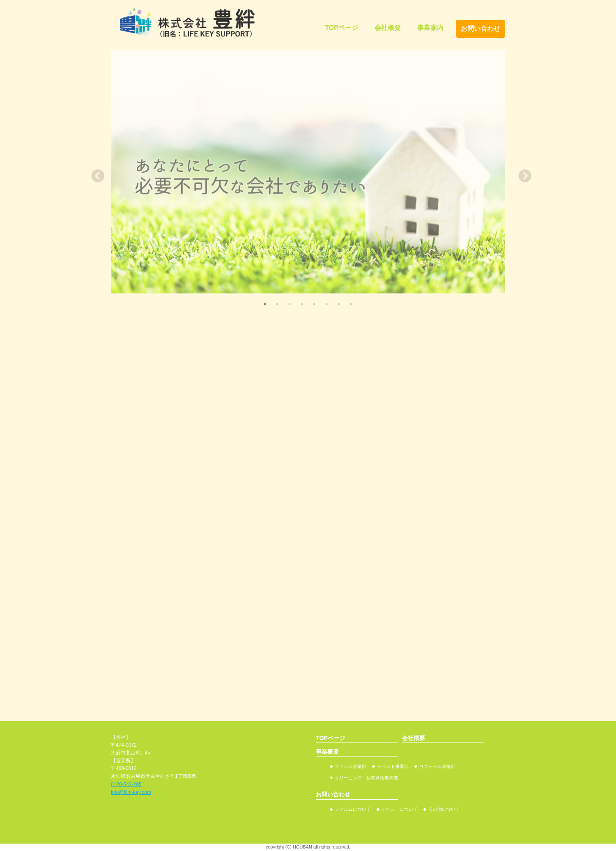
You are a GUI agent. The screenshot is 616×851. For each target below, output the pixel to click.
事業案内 (430, 28)
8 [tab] (351, 304)
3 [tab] (290, 304)
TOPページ (341, 28)
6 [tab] (326, 304)
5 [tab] (314, 304)
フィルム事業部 (351, 766)
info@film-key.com (131, 792)
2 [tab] (277, 304)
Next (522, 174)
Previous (94, 174)
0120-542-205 (126, 784)
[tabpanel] (308, 172)
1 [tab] (265, 304)
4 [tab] (302, 304)
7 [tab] (339, 304)
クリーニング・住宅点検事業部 (366, 778)
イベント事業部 (393, 766)
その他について (444, 809)
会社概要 (388, 28)
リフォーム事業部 (437, 766)
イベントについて (400, 809)
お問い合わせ (480, 29)
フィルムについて (353, 809)
